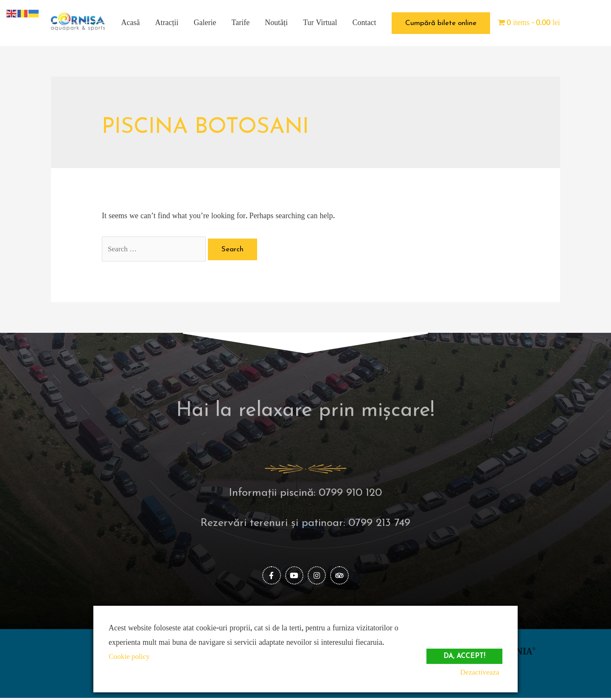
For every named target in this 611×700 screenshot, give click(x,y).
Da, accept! (463, 654)
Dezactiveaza (482, 672)
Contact (364, 23)
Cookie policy (130, 656)
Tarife (241, 23)
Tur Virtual (320, 23)
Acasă (131, 23)
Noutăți (276, 23)
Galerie (205, 23)
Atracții (167, 23)
